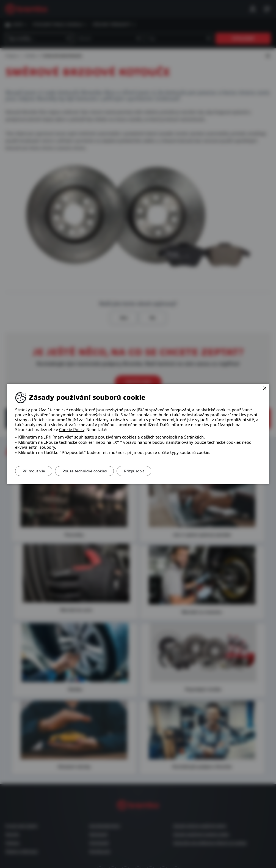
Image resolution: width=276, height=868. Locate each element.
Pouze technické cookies (88, 471)
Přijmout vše (35, 471)
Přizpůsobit (140, 471)
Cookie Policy (72, 430)
